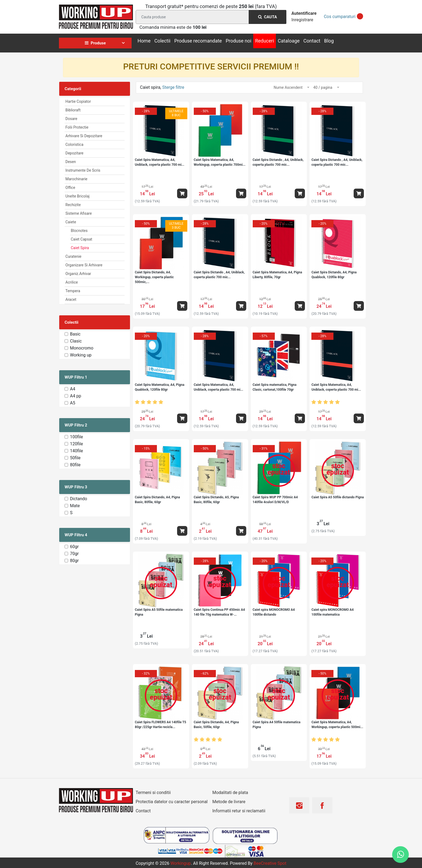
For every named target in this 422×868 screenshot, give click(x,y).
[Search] (210, 17)
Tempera (73, 291)
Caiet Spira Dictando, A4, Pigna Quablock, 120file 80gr (334, 275)
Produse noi (238, 41)
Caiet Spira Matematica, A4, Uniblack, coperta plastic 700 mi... (160, 162)
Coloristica (74, 144)
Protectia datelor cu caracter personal (172, 802)
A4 (73, 389)
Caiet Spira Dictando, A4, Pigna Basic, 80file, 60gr (157, 500)
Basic (75, 334)
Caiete (71, 222)
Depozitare (74, 153)
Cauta (268, 17)
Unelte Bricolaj (78, 196)
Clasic (76, 341)
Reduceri (265, 41)
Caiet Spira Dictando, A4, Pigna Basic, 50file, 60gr (216, 725)
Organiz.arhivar (78, 274)
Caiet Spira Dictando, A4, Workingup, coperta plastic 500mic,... (154, 277)
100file (76, 437)
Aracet (71, 299)
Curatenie (73, 256)
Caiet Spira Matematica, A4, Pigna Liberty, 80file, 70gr (277, 275)
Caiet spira (80, 248)
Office (70, 188)
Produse (95, 43)
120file (76, 444)
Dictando (79, 499)
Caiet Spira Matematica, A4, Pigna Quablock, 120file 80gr (160, 387)
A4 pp (75, 396)
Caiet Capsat (82, 239)
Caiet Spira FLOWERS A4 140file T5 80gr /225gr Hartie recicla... (161, 725)
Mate (75, 506)
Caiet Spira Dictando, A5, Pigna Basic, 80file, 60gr (216, 500)
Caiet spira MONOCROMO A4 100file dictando (274, 612)
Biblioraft (73, 110)
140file (76, 451)
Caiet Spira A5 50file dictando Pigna (337, 497)
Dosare (71, 119)
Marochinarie (76, 179)
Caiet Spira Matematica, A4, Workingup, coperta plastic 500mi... (337, 725)
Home (144, 41)
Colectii (162, 41)
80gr (74, 561)
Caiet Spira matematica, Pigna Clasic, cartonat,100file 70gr (275, 387)
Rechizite (73, 205)
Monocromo (82, 348)
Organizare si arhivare (84, 265)
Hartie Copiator (78, 101)
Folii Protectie (77, 127)
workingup (181, 863)
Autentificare (304, 13)
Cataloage (289, 41)
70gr (74, 554)
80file (75, 465)
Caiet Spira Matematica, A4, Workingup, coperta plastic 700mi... (220, 162)
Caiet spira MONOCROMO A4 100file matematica (333, 612)
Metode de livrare (229, 802)
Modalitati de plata (230, 793)
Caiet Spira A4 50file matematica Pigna (277, 725)
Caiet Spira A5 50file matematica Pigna (159, 612)
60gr (74, 547)
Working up (81, 355)
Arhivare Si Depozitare (84, 136)
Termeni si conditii (153, 793)
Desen (71, 162)
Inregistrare (302, 20)
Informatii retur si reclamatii (239, 811)
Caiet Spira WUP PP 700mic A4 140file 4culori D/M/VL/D (275, 500)
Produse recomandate (198, 41)
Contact (312, 41)
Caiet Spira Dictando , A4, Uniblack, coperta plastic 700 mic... (278, 162)
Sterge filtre (173, 87)
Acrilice (72, 282)
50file (75, 458)
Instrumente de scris (83, 170)
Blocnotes (79, 231)
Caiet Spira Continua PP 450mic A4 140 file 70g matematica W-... (219, 612)
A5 (73, 403)
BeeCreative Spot (270, 863)
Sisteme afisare (79, 213)
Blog (329, 41)
